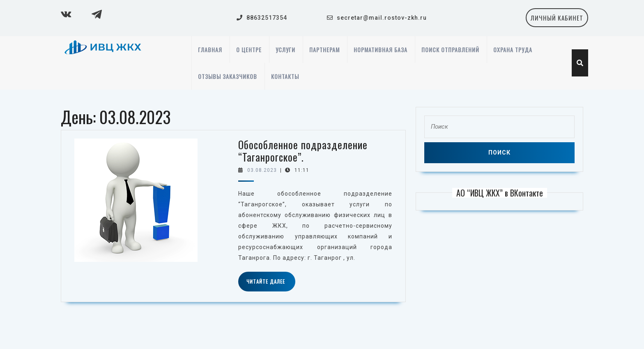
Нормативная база (381, 50)
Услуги (285, 50)
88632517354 (267, 18)
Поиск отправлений (450, 50)
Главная (210, 50)
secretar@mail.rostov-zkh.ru (382, 18)
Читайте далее (271, 284)
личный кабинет (559, 20)
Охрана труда (513, 50)
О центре (249, 50)
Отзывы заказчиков (228, 76)
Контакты (285, 76)
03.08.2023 (262, 170)
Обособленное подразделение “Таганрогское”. (303, 151)
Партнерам (324, 50)
